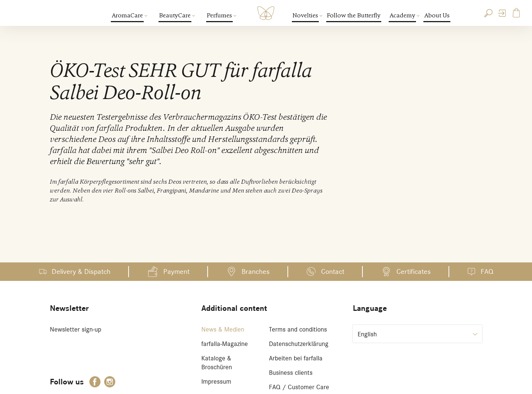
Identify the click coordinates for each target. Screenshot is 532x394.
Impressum (216, 381)
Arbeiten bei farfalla (296, 358)
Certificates (414, 271)
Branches (256, 271)
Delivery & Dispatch (81, 271)
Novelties (306, 15)
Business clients (291, 373)
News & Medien (223, 329)
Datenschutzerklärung (299, 344)
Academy (403, 15)
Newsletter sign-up (76, 329)
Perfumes (220, 15)
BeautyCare (175, 15)
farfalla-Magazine (225, 344)
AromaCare (128, 15)
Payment (176, 271)
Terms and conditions (298, 329)
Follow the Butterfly (354, 15)
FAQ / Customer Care (299, 387)
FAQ (487, 271)
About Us (437, 15)
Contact (333, 271)
